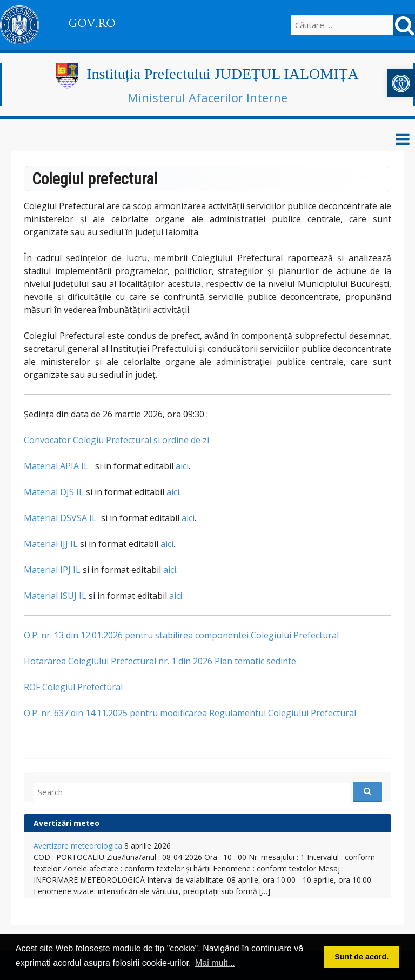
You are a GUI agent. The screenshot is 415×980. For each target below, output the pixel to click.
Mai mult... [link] (215, 963)
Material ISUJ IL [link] (55, 596)
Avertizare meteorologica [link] (78, 846)
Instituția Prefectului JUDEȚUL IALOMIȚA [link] (223, 74)
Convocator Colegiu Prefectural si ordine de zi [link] (116, 440)
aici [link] (182, 466)
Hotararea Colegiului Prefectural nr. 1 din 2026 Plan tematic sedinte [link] (160, 661)
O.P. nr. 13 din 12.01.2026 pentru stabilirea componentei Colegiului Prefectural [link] (181, 635)
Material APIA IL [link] (56, 466)
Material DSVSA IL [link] (60, 518)
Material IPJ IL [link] (52, 570)
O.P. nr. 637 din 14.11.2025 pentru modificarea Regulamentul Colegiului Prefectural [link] (190, 713)
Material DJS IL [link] (54, 492)
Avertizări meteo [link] (66, 823)
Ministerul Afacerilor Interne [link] (207, 97)
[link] (401, 83)
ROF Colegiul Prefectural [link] (73, 687)
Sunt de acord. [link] (362, 957)
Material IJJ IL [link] (51, 544)
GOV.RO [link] (92, 23)
